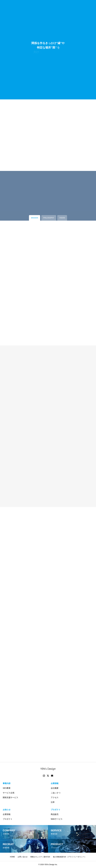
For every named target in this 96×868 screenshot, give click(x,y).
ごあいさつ (56, 793)
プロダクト (8, 819)
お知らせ (7, 810)
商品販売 (55, 814)
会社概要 (55, 788)
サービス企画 (9, 793)
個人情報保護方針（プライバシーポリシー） (70, 857)
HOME (12, 857)
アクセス (55, 797)
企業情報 (55, 783)
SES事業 (7, 788)
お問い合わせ (23, 857)
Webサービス (57, 819)
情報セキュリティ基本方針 (40, 857)
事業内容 (7, 783)
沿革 (53, 802)
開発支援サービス (10, 797)
